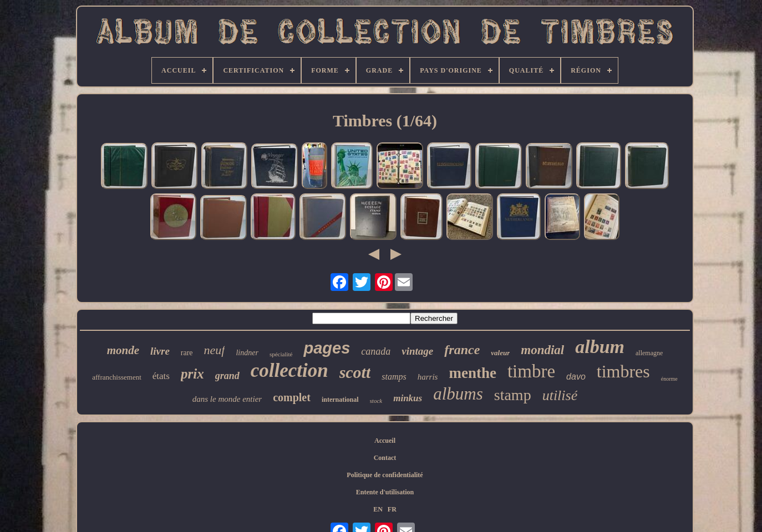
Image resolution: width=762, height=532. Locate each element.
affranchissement (117, 377)
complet (292, 397)
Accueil (385, 441)
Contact (385, 458)
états (161, 376)
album (600, 347)
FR (392, 509)
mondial (542, 350)
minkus (408, 398)
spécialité (281, 354)
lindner (247, 353)
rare (187, 353)
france (462, 350)
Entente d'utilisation (385, 492)
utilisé (560, 395)
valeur (500, 353)
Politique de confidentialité (385, 475)
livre (160, 351)
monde (123, 350)
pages (327, 348)
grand (227, 376)
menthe (472, 373)
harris (428, 377)
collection (289, 370)
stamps (394, 377)
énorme (669, 379)
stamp (513, 395)
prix (192, 374)
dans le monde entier (227, 399)
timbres (623, 371)
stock (376, 401)
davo (576, 377)
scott (355, 372)
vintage (417, 351)
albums (458, 394)
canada (376, 351)
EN (378, 509)
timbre (531, 371)
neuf (215, 350)
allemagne (649, 353)
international (340, 400)
